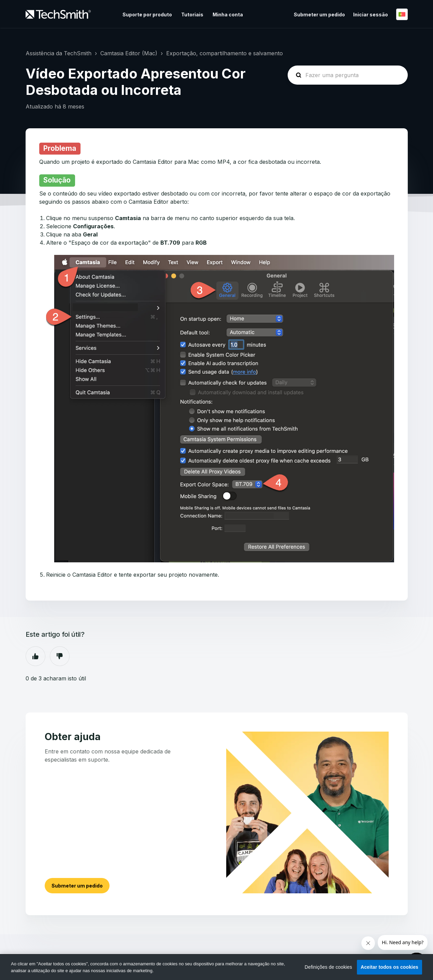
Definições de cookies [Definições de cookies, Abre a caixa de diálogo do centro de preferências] (328, 967)
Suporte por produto (147, 15)
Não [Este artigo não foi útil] (60, 656)
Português (402, 14)
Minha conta (228, 15)
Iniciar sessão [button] (371, 15)
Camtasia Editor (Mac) (129, 53)
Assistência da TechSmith (59, 53)
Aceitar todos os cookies (389, 967)
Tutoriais (192, 15)
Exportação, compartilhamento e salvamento (225, 53)
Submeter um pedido (319, 15)
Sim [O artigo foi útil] (35, 656)
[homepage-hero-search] (348, 75)
